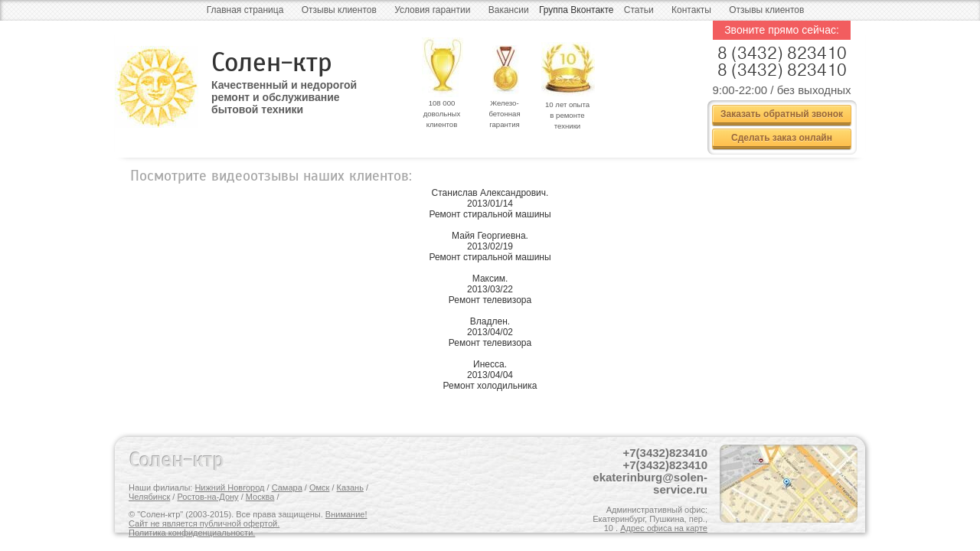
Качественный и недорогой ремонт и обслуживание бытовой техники (284, 92)
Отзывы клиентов (339, 10)
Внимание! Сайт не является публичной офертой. (248, 519)
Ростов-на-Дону (207, 497)
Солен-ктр (272, 62)
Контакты (691, 10)
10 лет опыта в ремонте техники (567, 115)
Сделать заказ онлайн (782, 138)
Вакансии (509, 10)
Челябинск (149, 497)
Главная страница (245, 10)
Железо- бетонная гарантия (504, 114)
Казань (350, 487)
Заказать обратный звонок (782, 114)
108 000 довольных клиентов (442, 114)
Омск (319, 487)
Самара (287, 487)
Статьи (639, 10)
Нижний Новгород (229, 487)
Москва (260, 497)
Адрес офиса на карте (664, 528)
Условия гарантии (432, 10)
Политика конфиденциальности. (192, 533)
